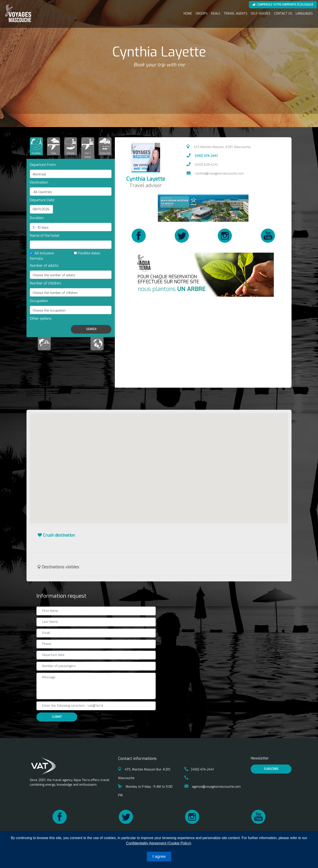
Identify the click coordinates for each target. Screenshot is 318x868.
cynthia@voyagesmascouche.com (215, 174)
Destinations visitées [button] (58, 567)
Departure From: (43, 165)
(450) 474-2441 (202, 156)
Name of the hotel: (45, 236)
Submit (57, 717)
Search (91, 329)
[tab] (36, 146)
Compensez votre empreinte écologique (283, 5)
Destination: (39, 182)
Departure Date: (42, 200)
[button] (41, 318)
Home (188, 14)
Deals (216, 14)
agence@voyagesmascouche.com (213, 787)
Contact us (283, 14)
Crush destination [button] (56, 535)
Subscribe (271, 769)
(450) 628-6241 (202, 165)
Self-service (261, 14)
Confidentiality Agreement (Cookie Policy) (159, 843)
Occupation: (39, 301)
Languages (304, 14)
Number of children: (46, 283)
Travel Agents (236, 14)
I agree (159, 856)
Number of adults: (44, 266)
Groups (202, 14)
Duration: (37, 218)
